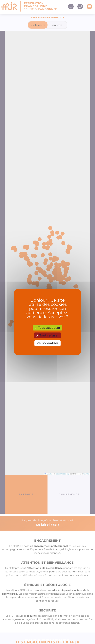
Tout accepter (47, 328)
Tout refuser (47, 335)
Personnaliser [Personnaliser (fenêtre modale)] (47, 343)
